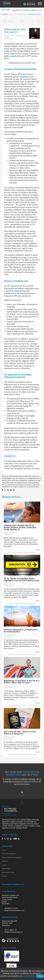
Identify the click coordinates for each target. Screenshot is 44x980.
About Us (5, 861)
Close (40, 976)
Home (11, 15)
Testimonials (6, 869)
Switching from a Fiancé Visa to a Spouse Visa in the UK (27, 10)
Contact (5, 876)
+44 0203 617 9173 (10, 908)
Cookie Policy (28, 976)
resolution (24, 77)
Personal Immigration (9, 854)
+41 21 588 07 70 (9, 930)
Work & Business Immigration (12, 857)
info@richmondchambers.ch (12, 932)
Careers (4, 865)
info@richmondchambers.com (13, 910)
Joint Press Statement (14, 291)
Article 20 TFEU (11, 51)
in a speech (12, 56)
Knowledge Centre (20, 15)
